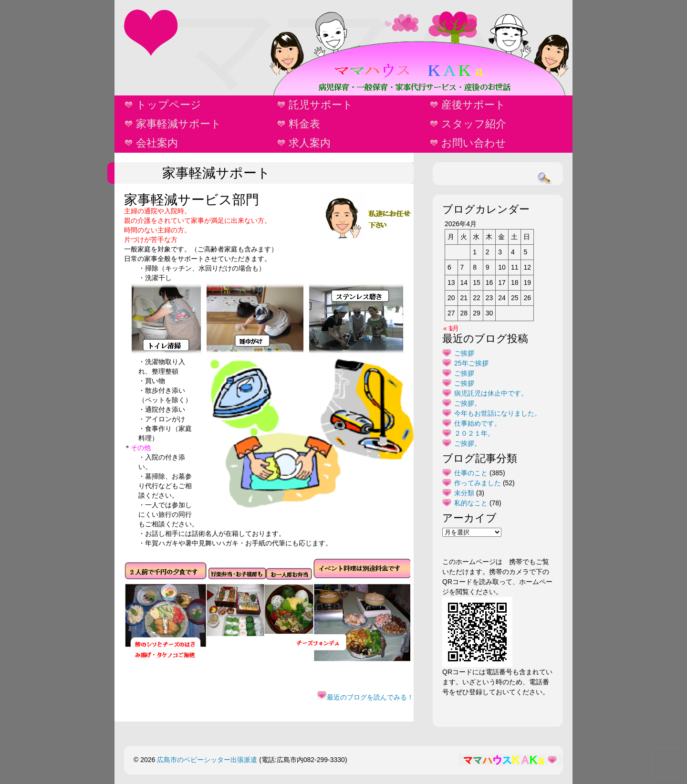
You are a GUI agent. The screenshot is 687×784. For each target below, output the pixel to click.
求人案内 (310, 143)
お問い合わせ (474, 143)
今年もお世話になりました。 (498, 413)
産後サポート (474, 105)
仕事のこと (471, 473)
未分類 (464, 493)
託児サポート (321, 105)
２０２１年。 (474, 433)
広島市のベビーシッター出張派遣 (207, 760)
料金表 (304, 124)
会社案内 (157, 143)
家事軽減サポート (179, 124)
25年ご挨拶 (471, 363)
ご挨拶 (464, 353)
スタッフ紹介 (474, 124)
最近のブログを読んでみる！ (365, 697)
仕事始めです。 (478, 423)
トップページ (169, 105)
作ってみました (478, 483)
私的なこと (471, 503)
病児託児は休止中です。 (491, 393)
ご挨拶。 (468, 403)
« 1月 (451, 328)
